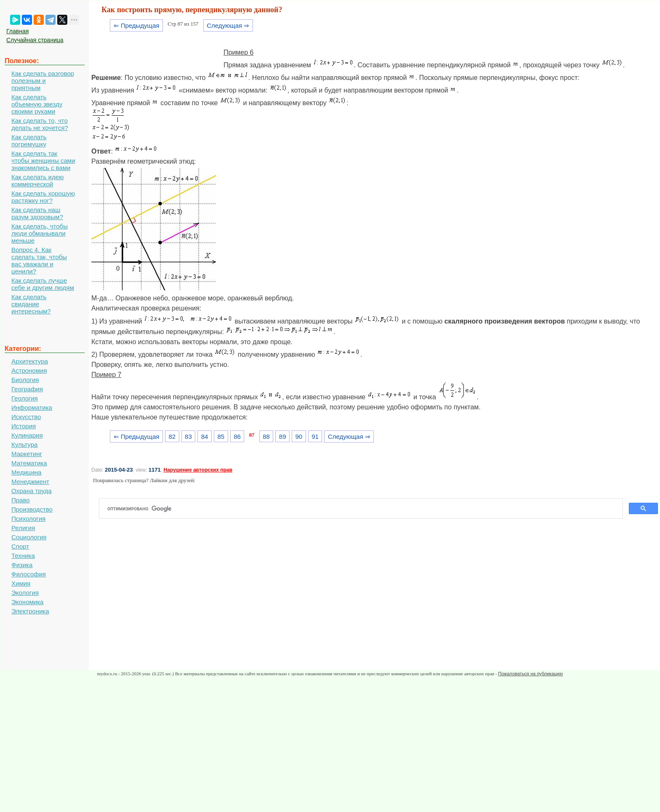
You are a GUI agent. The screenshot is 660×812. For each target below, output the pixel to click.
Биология (25, 380)
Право (21, 500)
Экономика (27, 602)
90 (299, 437)
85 (221, 437)
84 (205, 437)
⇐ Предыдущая (137, 25)
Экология (25, 593)
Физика (22, 565)
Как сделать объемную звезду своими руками (37, 104)
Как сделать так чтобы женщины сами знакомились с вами (43, 161)
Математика (29, 463)
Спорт (20, 546)
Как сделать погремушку (29, 141)
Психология (28, 519)
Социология (29, 537)
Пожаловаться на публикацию (530, 674)
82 (172, 437)
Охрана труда (32, 491)
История (24, 426)
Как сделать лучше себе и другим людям (43, 284)
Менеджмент (30, 482)
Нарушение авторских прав (198, 470)
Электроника (30, 611)
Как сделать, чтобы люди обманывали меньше (40, 233)
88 (266, 437)
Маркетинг (27, 454)
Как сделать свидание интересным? (31, 304)
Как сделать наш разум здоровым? (37, 213)
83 (188, 437)
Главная (17, 31)
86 (237, 437)
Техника (23, 556)
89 (283, 437)
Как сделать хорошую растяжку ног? (43, 197)
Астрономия (29, 370)
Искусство (26, 417)
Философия (29, 574)
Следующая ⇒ (228, 25)
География (27, 389)
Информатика (32, 407)
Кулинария (27, 435)
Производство (32, 509)
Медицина (26, 472)
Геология (25, 398)
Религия (23, 528)
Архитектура (30, 361)
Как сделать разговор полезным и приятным (43, 81)
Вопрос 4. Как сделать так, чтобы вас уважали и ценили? (39, 260)
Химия (21, 583)
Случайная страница (35, 40)
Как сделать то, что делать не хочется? (40, 124)
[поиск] (364, 509)
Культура (24, 444)
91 (315, 437)
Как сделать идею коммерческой (37, 180)
